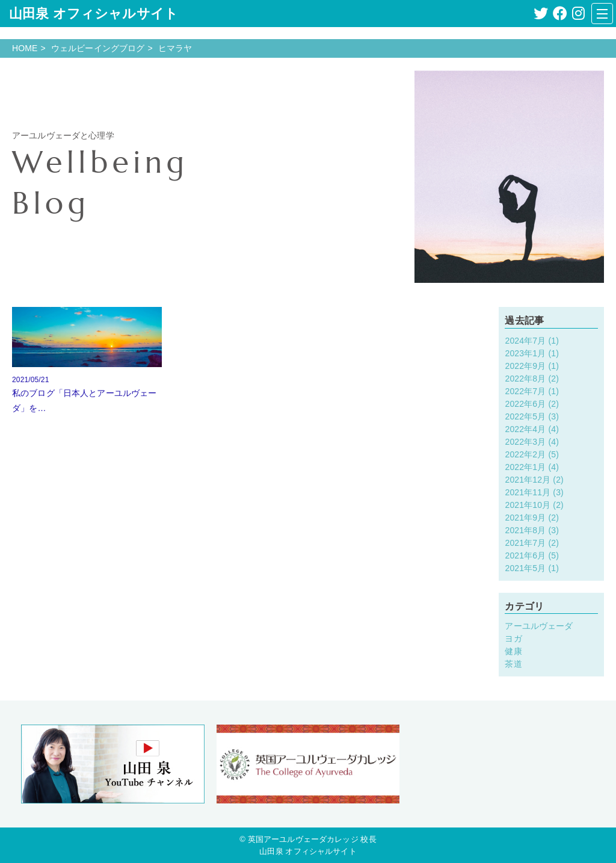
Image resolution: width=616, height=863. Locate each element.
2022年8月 (525, 379)
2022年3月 (525, 442)
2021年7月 (525, 543)
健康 (513, 651)
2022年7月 (525, 391)
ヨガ (513, 639)
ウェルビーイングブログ (98, 48)
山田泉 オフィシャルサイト (94, 14)
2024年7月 (525, 341)
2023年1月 (525, 353)
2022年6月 (525, 404)
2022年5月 (525, 416)
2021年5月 (525, 568)
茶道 (513, 664)
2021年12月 (528, 480)
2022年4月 (525, 429)
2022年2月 (525, 454)
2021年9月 (525, 518)
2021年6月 (525, 555)
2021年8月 (525, 530)
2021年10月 (528, 505)
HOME (25, 48)
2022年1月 (525, 467)
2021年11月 (528, 492)
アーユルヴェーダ (539, 626)
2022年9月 (525, 366)
